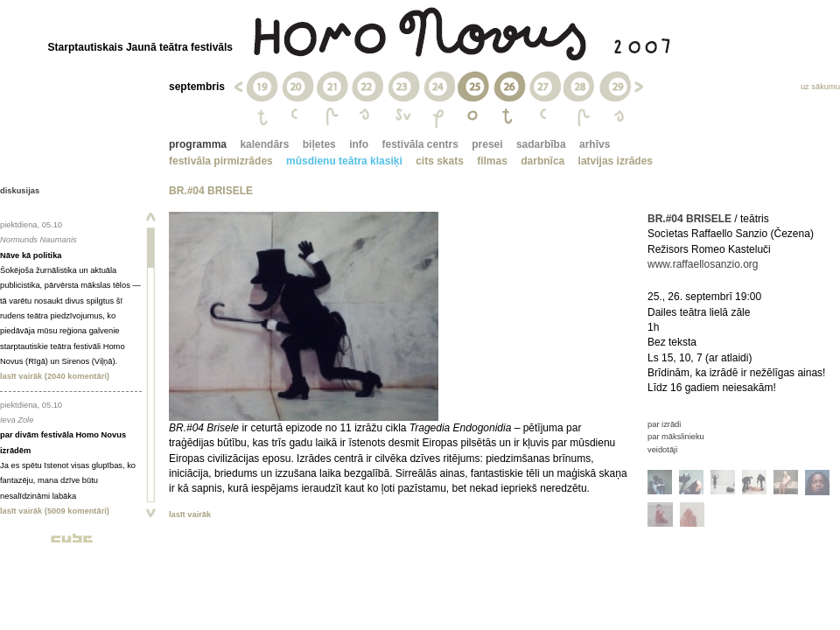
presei (487, 144)
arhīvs (595, 144)
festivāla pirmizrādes (221, 161)
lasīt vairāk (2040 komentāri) (55, 376)
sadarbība (541, 144)
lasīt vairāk (190, 514)
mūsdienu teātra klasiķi (344, 161)
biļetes (319, 144)
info (359, 144)
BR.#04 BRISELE (689, 219)
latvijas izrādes (616, 161)
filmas (492, 161)
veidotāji (662, 450)
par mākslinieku (676, 437)
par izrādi (664, 424)
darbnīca (542, 161)
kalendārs (264, 144)
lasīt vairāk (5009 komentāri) (55, 511)
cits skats (440, 161)
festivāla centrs (420, 144)
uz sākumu (820, 87)
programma (198, 144)
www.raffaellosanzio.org (703, 264)
